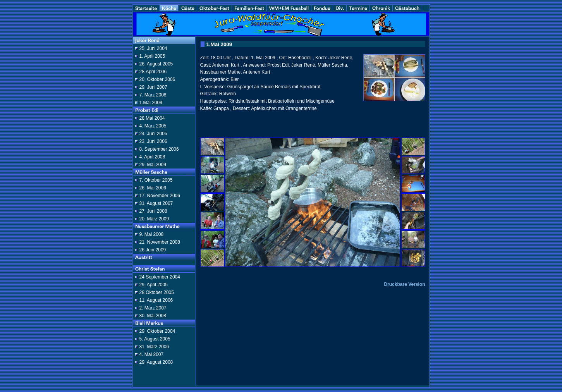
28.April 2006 (153, 72)
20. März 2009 (154, 219)
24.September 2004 (160, 277)
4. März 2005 (153, 126)
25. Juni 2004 (153, 48)
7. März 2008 (153, 95)
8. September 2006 (159, 149)
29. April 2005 (154, 285)
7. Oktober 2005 (156, 180)
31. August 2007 (156, 203)
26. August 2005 (156, 64)
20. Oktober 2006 (157, 79)
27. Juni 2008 (153, 211)
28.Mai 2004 (152, 118)
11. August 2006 (156, 300)
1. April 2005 (152, 56)
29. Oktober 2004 (157, 331)
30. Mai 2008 (153, 316)
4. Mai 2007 (152, 354)
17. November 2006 (160, 196)
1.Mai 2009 (151, 103)
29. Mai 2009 (153, 165)
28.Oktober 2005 (157, 292)
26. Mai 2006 (153, 188)
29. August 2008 (156, 362)
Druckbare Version (404, 284)
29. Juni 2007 (153, 87)
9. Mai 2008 (152, 234)
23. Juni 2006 (153, 141)
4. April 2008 (152, 157)
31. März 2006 (154, 347)
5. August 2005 (155, 339)
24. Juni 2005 (153, 134)
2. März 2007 (153, 308)
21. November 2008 (160, 242)
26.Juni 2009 (153, 250)
